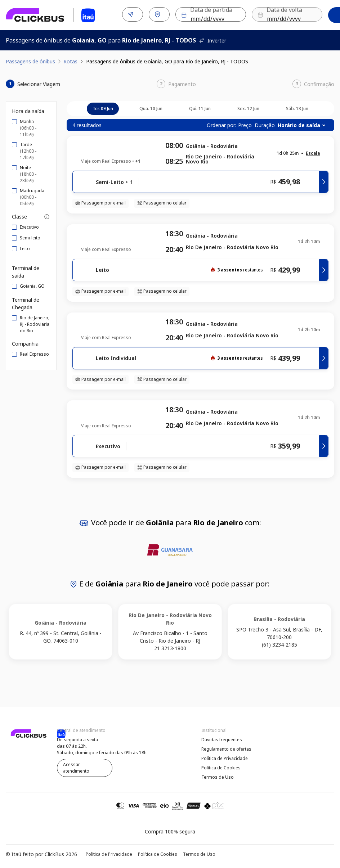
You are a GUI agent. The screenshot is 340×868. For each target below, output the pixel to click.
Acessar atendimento (76, 766)
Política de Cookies (221, 766)
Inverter (212, 39)
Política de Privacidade (225, 757)
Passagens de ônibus (30, 60)
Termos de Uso (218, 776)
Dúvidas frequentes (222, 738)
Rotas (70, 60)
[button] (313, 152)
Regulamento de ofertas (226, 748)
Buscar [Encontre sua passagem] (312, 15)
